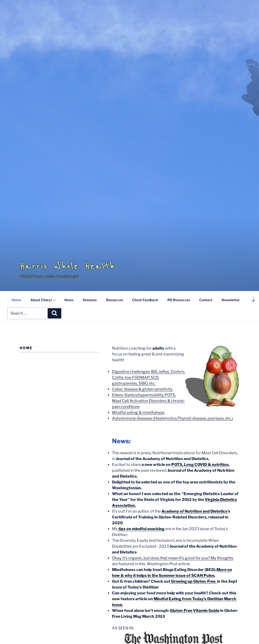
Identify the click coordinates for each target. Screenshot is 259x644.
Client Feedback (145, 300)
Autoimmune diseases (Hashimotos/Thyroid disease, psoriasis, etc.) (173, 418)
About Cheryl (43, 300)
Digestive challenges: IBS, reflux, (141, 372)
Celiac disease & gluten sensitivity (142, 389)
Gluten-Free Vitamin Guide (195, 611)
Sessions (90, 300)
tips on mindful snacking (141, 529)
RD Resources (179, 300)
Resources (114, 300)
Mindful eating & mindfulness (138, 413)
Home (16, 300)
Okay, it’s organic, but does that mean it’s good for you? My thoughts (173, 558)
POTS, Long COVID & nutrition (200, 465)
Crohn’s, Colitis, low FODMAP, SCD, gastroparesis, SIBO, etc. (148, 377)
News (69, 300)
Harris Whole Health (67, 266)
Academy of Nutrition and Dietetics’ (195, 511)
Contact (206, 300)
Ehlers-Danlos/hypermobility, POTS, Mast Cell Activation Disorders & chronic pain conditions (148, 401)
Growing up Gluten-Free (194, 581)
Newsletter (231, 300)
